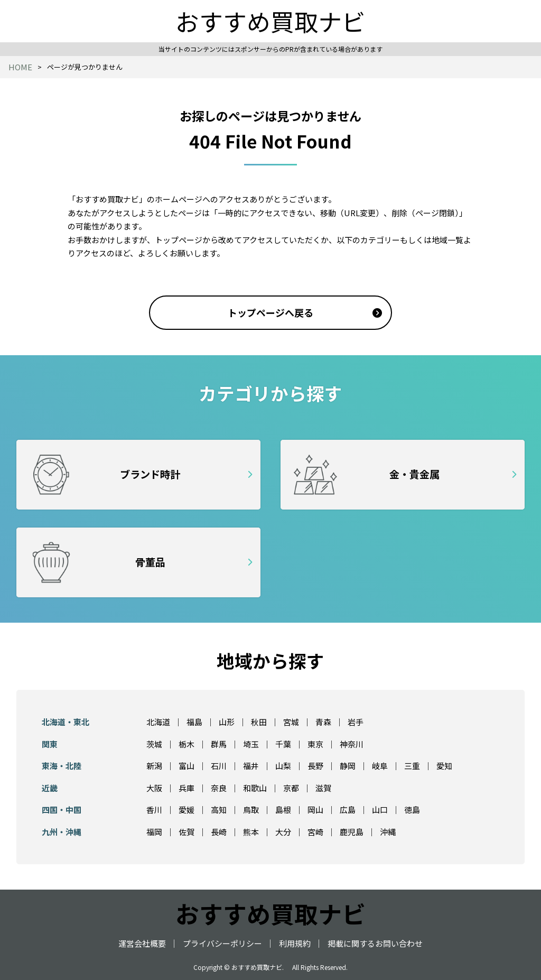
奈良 (219, 788)
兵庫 (186, 788)
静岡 (348, 766)
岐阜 (380, 766)
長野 (315, 766)
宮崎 (315, 832)
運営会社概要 (142, 943)
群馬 (219, 744)
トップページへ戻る (270, 312)
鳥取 (251, 810)
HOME (20, 67)
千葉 (283, 744)
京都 (291, 788)
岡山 (315, 810)
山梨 (283, 766)
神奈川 (352, 744)
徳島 (412, 810)
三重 (412, 766)
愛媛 (186, 810)
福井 (251, 766)
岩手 (356, 722)
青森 (323, 722)
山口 (380, 810)
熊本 (251, 832)
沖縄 (388, 832)
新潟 (154, 766)
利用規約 (295, 943)
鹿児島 (352, 832)
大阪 (154, 788)
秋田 (259, 722)
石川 (219, 766)
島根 (283, 810)
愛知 (444, 766)
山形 (227, 722)
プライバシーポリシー (222, 943)
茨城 (154, 744)
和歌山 (255, 788)
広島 (348, 810)
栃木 (186, 744)
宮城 (291, 722)
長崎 (219, 832)
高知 (219, 810)
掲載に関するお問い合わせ (375, 943)
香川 (154, 810)
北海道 (158, 722)
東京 (315, 744)
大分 (283, 832)
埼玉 (251, 744)
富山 (186, 766)
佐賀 (186, 832)
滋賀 (323, 788)
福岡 (154, 832)
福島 (194, 722)
